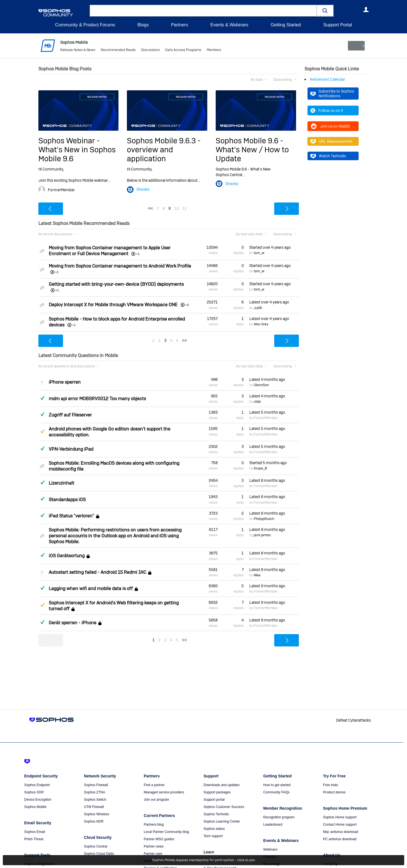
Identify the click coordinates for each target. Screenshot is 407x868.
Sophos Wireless (97, 814)
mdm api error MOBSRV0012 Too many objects (97, 399)
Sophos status (214, 829)
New (356, 46)
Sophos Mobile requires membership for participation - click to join (203, 860)
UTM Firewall (94, 807)
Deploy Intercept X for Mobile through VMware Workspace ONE (113, 304)
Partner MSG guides (159, 839)
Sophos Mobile (35, 807)
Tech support (213, 836)
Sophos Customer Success (224, 807)
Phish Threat (34, 839)
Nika (257, 575)
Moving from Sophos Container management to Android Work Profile (120, 266)
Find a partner (154, 785)
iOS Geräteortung (67, 556)
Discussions (150, 50)
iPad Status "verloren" (71, 516)
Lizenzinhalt (61, 483)
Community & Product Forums (85, 25)
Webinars (270, 849)
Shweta (143, 189)
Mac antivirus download (340, 832)
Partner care (153, 854)
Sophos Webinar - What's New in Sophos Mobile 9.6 (77, 149)
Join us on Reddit (330, 126)
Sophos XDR (34, 792)
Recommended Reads (118, 50)
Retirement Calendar (327, 79)
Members (214, 50)
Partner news (154, 846)
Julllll (258, 308)
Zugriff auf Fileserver (70, 415)
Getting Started (286, 25)
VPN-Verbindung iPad (71, 449)
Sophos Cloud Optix (99, 854)
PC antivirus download (340, 839)
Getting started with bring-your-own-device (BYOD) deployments (116, 284)
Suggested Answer (43, 431)
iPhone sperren (65, 382)
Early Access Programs (183, 50)
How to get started (277, 785)
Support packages (217, 792)
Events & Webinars (229, 25)
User (366, 10)
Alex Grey (261, 324)
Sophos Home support (340, 817)
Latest (269, 302)
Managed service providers (164, 792)
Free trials (330, 785)
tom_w (259, 253)
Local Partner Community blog (166, 832)
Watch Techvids (328, 156)
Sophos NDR (94, 821)
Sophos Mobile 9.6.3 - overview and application (164, 149)
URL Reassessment (331, 141)
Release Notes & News (78, 50)
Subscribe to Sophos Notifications (332, 93)
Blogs (143, 25)
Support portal (214, 800)
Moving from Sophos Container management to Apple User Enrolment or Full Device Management (110, 251)
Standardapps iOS (67, 499)
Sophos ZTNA (95, 792)
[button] (325, 11)
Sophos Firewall (96, 785)
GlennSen (261, 385)
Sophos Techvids (216, 814)
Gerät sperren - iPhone (73, 623)
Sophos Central (96, 846)
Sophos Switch (95, 800)
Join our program (156, 800)
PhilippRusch (264, 519)
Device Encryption (38, 800)
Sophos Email (35, 832)
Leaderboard (273, 825)
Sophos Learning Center (222, 821)
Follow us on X (327, 110)
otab (257, 402)
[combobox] (203, 11)
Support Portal (338, 25)
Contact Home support (340, 825)
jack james (262, 535)
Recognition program (279, 817)
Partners (180, 25)
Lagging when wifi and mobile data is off (91, 589)
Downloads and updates (221, 785)
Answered (43, 398)
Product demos (334, 792)
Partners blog (154, 825)
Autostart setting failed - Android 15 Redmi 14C (97, 572)
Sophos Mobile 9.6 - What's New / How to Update (252, 149)
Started (270, 247)
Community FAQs (276, 792)
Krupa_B (260, 468)
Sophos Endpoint (37, 785)
